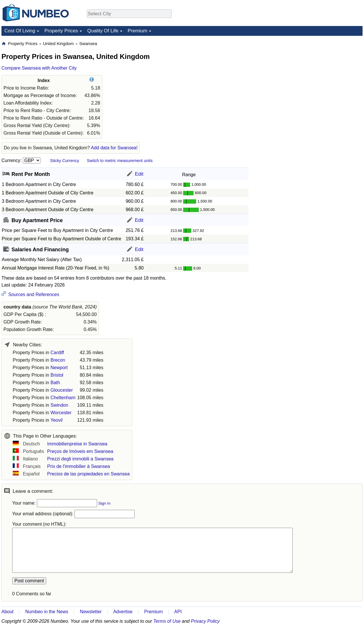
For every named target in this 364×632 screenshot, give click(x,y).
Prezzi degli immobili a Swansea (80, 459)
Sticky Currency (65, 161)
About (8, 612)
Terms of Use (167, 621)
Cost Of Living (20, 31)
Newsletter (91, 612)
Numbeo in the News (47, 612)
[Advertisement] (305, 127)
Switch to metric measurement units (120, 161)
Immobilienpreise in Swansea (77, 444)
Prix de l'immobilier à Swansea (78, 466)
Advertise (123, 612)
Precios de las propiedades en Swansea (88, 474)
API (178, 612)
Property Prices (61, 31)
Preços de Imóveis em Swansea (80, 451)
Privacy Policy (205, 621)
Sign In (104, 503)
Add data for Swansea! (114, 148)
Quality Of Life (103, 31)
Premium (138, 31)
